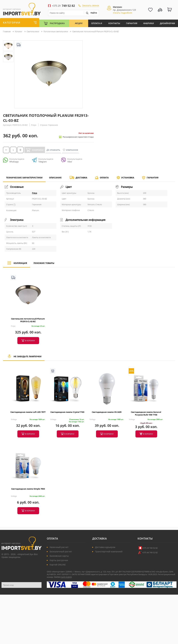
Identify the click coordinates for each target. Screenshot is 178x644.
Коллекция (17, 264)
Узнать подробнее (123, 13)
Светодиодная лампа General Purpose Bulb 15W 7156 (146, 413)
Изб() (69, 577)
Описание (55, 178)
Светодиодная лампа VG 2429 (107, 412)
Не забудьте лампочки (24, 358)
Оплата (104, 178)
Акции (79, 23)
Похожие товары (44, 263)
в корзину (30, 341)
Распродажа (57, 23)
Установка (128, 178)
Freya (34, 193)
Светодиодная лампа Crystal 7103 (67, 412)
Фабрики (149, 23)
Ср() (63, 577)
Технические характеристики (24, 179)
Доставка (81, 178)
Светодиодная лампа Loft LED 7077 (28, 412)
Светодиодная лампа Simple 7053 (28, 489)
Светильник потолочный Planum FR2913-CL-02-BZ (28, 320)
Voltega (14, 419)
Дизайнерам (167, 23)
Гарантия (132, 23)
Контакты (114, 23)
